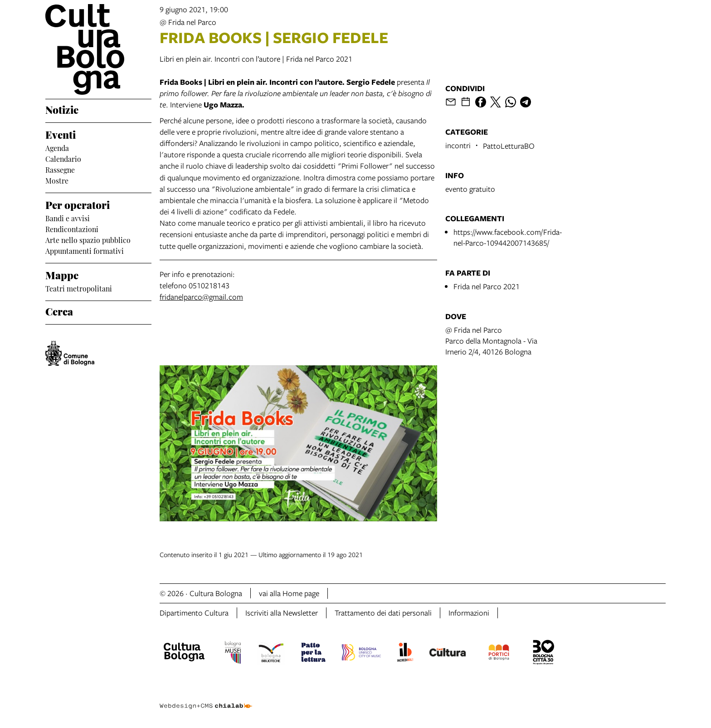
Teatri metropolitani (79, 288)
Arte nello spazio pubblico (88, 239)
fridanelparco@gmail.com (201, 297)
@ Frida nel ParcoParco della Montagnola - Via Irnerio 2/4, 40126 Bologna (491, 341)
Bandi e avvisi (68, 218)
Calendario (63, 158)
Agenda (57, 147)
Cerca (59, 311)
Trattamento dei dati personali (383, 613)
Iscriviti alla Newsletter (282, 613)
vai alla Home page (289, 593)
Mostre (57, 180)
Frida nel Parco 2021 (487, 286)
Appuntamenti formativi (85, 250)
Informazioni (469, 613)
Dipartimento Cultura (194, 613)
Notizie (62, 109)
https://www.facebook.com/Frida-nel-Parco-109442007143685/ (508, 237)
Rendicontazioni (72, 228)
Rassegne (60, 169)
